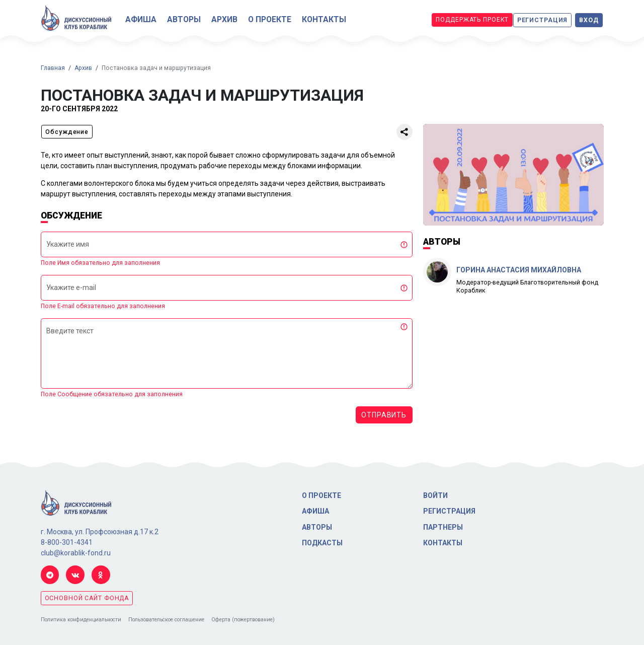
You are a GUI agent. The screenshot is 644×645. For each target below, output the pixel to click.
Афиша (141, 19)
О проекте (270, 19)
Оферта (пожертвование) (243, 620)
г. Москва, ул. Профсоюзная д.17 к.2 (100, 532)
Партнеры (443, 527)
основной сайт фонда (87, 598)
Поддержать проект (472, 20)
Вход (589, 20)
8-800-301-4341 (67, 542)
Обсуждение (67, 132)
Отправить (384, 415)
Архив (224, 19)
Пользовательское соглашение (166, 620)
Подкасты (322, 543)
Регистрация (543, 20)
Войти (435, 495)
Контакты (324, 19)
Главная (53, 68)
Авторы (184, 19)
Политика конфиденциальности (81, 620)
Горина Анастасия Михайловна (519, 270)
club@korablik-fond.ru (76, 553)
